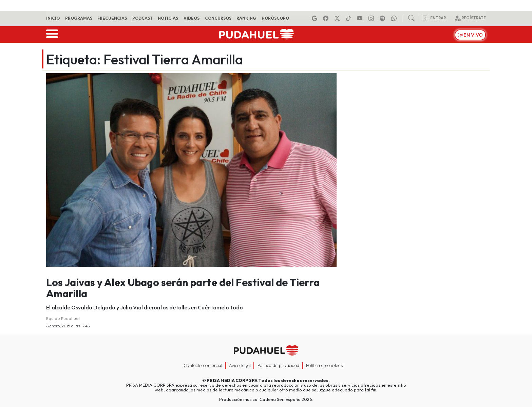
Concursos (218, 18)
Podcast (142, 18)
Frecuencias (112, 18)
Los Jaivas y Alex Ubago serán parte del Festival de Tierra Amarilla (183, 288)
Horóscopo (275, 18)
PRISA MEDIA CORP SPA (232, 380)
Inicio (53, 18)
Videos (192, 18)
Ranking (246, 18)
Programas (79, 18)
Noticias (168, 18)
